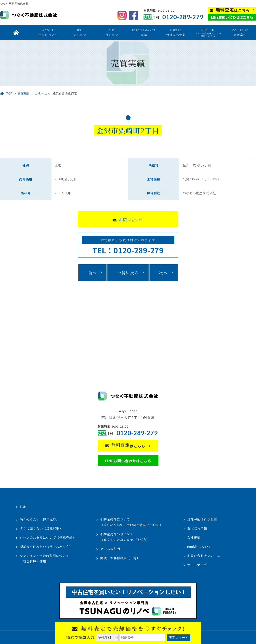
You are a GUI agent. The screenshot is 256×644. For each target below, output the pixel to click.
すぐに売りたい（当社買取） (41, 528)
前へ (92, 273)
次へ (163, 273)
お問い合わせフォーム (204, 556)
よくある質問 (110, 549)
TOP (9, 94)
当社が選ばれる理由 (202, 519)
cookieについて (199, 547)
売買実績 (23, 94)
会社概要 (194, 537)
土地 (38, 94)
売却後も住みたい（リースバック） (46, 547)
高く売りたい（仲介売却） (40, 519)
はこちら (233, 10)
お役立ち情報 (176, 33)
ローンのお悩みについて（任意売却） (48, 537)
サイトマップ (197, 565)
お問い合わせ (132, 219)
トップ (16, 33)
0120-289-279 (183, 17)
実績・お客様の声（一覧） (120, 558)
